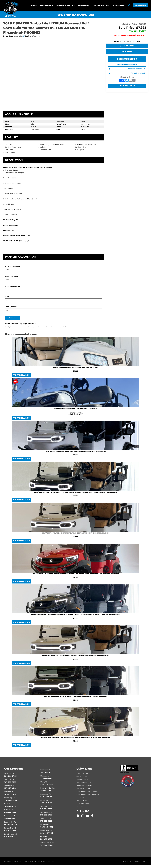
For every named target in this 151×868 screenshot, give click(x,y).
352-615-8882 (46, 839)
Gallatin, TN (9, 810)
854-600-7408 (47, 833)
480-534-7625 (47, 785)
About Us (80, 798)
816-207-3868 (10, 831)
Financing (83, 5)
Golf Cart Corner (83, 804)
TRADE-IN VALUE (127, 73)
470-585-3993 (46, 791)
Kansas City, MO (10, 828)
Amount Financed (13, 286)
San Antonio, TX (46, 812)
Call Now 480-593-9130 (127, 64)
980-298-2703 (10, 776)
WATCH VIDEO (128, 86)
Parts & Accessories (84, 783)
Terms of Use (127, 861)
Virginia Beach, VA (47, 843)
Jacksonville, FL (10, 822)
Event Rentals (102, 5)
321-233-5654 (46, 779)
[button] (140, 5)
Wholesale (119, 5)
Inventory (46, 5)
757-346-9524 (46, 845)
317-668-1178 (10, 818)
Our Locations (82, 801)
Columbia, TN (9, 786)
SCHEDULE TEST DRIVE (127, 69)
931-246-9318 (10, 788)
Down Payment (12, 276)
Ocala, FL (44, 836)
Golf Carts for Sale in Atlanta (87, 792)
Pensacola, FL (46, 794)
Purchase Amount (13, 266)
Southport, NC (46, 818)
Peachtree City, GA (47, 788)
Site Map (80, 807)
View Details (22, 375)
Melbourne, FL (46, 776)
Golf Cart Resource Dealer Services (28, 861)
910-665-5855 (46, 821)
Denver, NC (9, 804)
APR (7, 297)
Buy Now (127, 52)
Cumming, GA (10, 798)
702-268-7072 (46, 772)
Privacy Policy (140, 861)
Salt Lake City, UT (47, 806)
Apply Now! (127, 46)
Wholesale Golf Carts (84, 786)
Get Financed (82, 777)
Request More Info (127, 59)
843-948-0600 (47, 827)
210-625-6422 (46, 815)
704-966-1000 (10, 806)
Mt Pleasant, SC (46, 824)
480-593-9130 (46, 803)
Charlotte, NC (9, 773)
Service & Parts (65, 5)
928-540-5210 (10, 837)
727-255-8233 (10, 782)
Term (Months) (11, 307)
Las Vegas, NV (46, 770)
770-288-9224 (10, 800)
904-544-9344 (10, 825)
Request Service (83, 780)
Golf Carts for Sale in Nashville (88, 795)
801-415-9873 (46, 809)
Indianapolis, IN (10, 816)
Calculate (13, 318)
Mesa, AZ (44, 782)
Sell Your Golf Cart (83, 789)
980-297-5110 (10, 794)
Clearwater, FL (10, 780)
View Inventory (82, 773)
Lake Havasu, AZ (10, 834)
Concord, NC (9, 792)
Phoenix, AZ (45, 800)
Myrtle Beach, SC (47, 830)
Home (34, 5)
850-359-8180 (46, 797)
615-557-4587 (10, 812)
